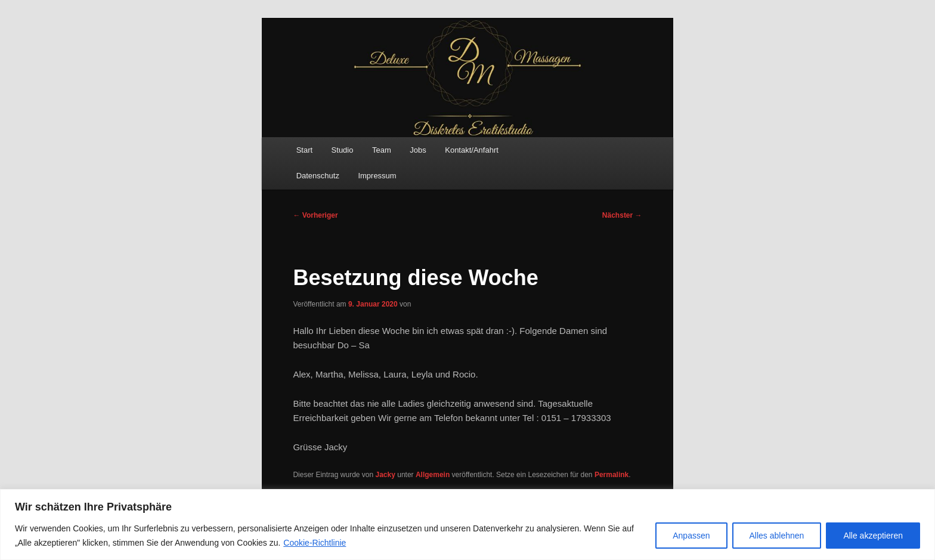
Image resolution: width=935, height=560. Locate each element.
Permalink (612, 475)
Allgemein (433, 475)
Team (382, 150)
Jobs (418, 150)
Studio (343, 150)
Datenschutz (318, 176)
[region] (467, 525)
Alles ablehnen (777, 536)
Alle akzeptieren (873, 536)
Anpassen (691, 536)
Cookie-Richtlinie (315, 543)
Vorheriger (315, 215)
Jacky (386, 475)
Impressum (377, 176)
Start (304, 150)
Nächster (622, 215)
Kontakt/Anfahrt (472, 150)
